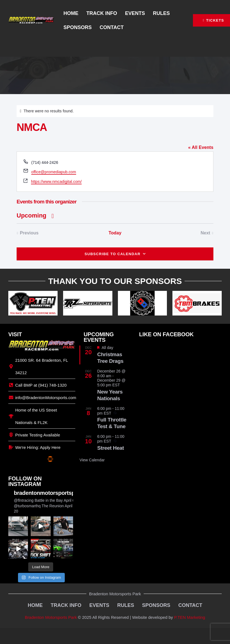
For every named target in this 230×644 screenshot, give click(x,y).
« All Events (201, 147)
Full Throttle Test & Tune (112, 423)
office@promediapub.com (54, 172)
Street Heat (110, 448)
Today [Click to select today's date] (115, 233)
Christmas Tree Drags (110, 358)
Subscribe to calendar (112, 254)
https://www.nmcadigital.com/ (56, 182)
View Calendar (92, 460)
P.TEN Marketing (190, 616)
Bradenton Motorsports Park (51, 616)
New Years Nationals (110, 395)
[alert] (115, 111)
